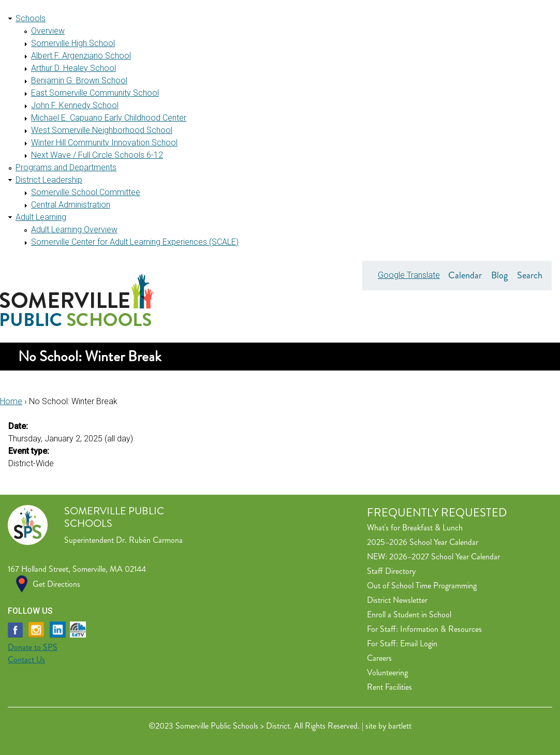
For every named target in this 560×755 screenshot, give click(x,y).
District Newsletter (397, 600)
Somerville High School (73, 43)
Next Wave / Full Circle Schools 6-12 (97, 155)
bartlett (400, 726)
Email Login (419, 643)
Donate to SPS (33, 647)
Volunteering (387, 672)
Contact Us (26, 660)
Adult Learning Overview (74, 230)
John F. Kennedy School (75, 105)
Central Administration (71, 205)
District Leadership (49, 180)
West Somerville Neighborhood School (102, 130)
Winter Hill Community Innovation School (104, 143)
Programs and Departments (66, 167)
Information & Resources (441, 629)
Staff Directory (391, 571)
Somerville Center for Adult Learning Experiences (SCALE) (135, 242)
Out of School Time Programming (422, 586)
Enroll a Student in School (409, 615)
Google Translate (409, 275)
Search (530, 275)
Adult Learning (41, 217)
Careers (379, 658)
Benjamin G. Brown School (79, 80)
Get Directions (56, 584)
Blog (499, 275)
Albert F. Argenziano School (81, 56)
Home (11, 401)
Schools (31, 18)
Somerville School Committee (86, 192)
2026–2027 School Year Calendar (445, 557)
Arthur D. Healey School (73, 68)
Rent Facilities (389, 687)
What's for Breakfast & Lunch (415, 528)
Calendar (465, 275)
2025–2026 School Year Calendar (423, 542)
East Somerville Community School (95, 93)
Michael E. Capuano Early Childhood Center (109, 118)
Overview (48, 31)
